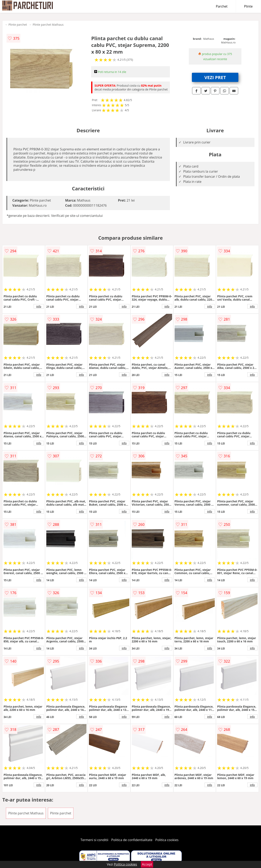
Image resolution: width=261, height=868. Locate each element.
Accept (147, 864)
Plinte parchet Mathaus (48, 25)
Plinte (248, 6)
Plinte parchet (18, 25)
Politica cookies (167, 840)
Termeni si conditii (95, 840)
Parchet (222, 6)
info (39, 306)
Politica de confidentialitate (132, 840)
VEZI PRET (215, 77)
